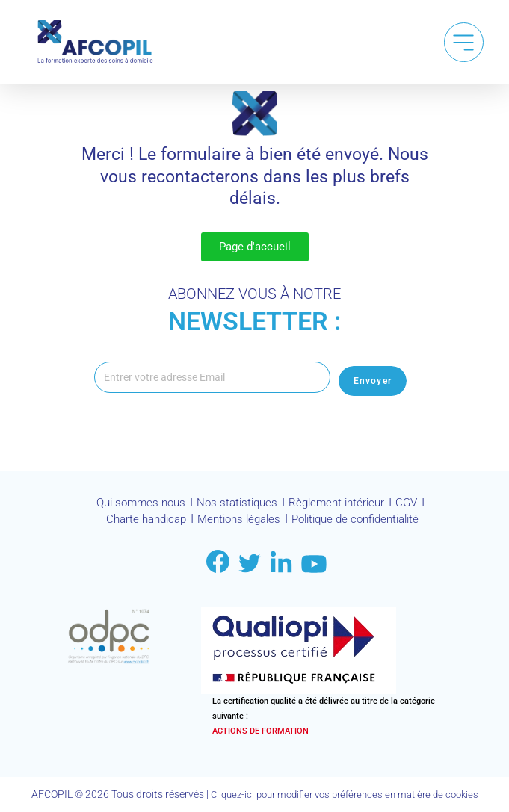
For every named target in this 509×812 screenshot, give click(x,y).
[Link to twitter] (250, 565)
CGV (415, 508)
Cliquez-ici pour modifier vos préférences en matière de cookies (344, 795)
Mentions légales (235, 522)
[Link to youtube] (314, 565)
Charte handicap (136, 522)
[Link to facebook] (218, 563)
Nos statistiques (237, 508)
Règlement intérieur (342, 508)
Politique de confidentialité (361, 522)
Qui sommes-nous (135, 508)
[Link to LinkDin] (281, 563)
